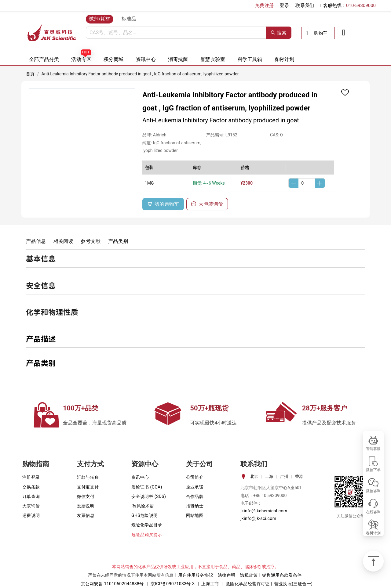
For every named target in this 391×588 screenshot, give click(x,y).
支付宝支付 (88, 487)
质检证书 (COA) (147, 487)
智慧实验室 (213, 59)
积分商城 (114, 59)
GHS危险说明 (145, 515)
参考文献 (91, 241)
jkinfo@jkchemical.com (264, 511)
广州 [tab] (284, 476)
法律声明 (227, 575)
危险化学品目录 (147, 525)
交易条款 (31, 487)
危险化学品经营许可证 (248, 584)
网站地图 (195, 515)
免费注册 (265, 5)
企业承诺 (195, 487)
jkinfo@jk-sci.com (258, 518)
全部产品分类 (44, 59)
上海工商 (210, 584)
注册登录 (31, 477)
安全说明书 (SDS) (149, 496)
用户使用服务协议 (196, 575)
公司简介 (195, 477)
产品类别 (118, 241)
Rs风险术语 (143, 506)
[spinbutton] (307, 183)
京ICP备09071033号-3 (173, 584)
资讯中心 (146, 59)
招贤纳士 (195, 506)
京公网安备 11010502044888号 (112, 584)
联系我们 (305, 5)
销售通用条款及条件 (282, 575)
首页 (30, 74)
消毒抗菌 (178, 59)
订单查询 (31, 496)
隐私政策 (249, 575)
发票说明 (86, 506)
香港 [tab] (299, 476)
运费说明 (31, 515)
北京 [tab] (254, 476)
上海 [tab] (269, 476)
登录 (285, 5)
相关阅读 (64, 241)
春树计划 (284, 59)
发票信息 (86, 515)
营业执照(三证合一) (294, 584)
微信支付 (86, 496)
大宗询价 (31, 506)
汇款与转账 (88, 477)
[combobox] (176, 33)
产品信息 (36, 241)
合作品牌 (195, 496)
